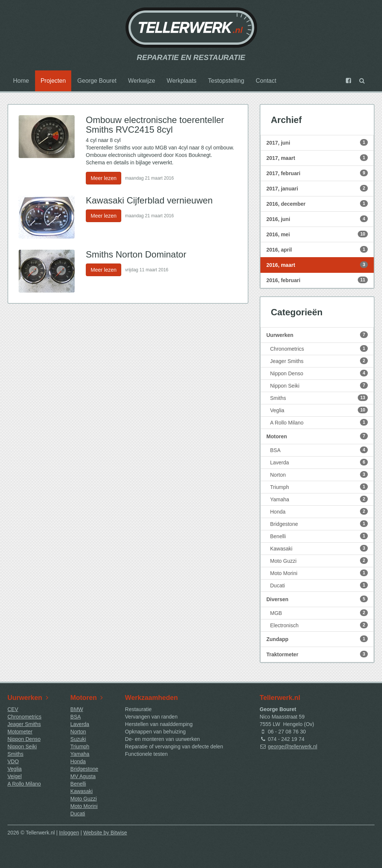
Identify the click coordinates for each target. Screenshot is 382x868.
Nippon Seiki (319, 385)
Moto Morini (319, 573)
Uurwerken (317, 335)
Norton (319, 474)
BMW (77, 709)
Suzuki (78, 739)
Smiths (319, 398)
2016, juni (317, 219)
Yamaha (319, 499)
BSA (319, 450)
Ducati (319, 585)
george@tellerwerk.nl (293, 747)
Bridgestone (319, 524)
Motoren (317, 436)
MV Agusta (83, 776)
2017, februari (317, 173)
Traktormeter (317, 654)
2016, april (317, 249)
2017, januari (317, 188)
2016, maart (317, 265)
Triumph (319, 487)
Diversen (317, 599)
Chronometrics (319, 348)
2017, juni (317, 142)
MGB (319, 613)
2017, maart (317, 158)
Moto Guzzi (319, 561)
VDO (13, 761)
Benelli (319, 536)
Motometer (20, 732)
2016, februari (317, 280)
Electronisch (319, 625)
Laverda (319, 462)
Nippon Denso (319, 373)
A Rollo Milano (319, 422)
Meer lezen (104, 178)
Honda (319, 511)
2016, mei (317, 234)
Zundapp (317, 639)
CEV (13, 709)
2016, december (317, 203)
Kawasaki (319, 548)
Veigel (15, 776)
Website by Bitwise (105, 833)
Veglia (319, 410)
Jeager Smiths (319, 361)
